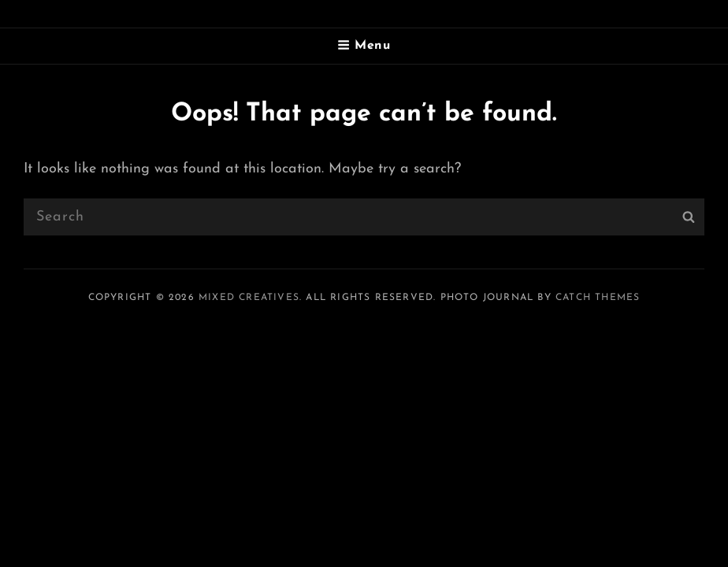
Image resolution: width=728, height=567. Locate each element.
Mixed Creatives (249, 298)
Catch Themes (598, 298)
